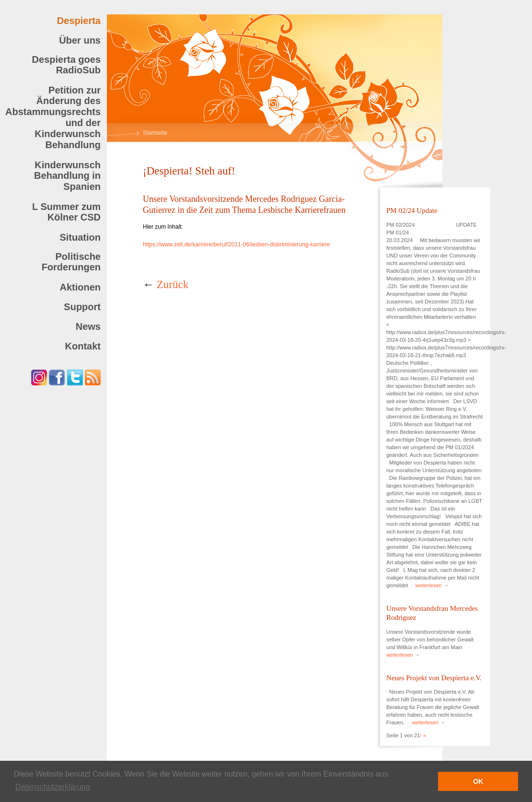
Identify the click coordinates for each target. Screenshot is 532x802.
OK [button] (478, 781)
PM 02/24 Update (412, 210)
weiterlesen (429, 585)
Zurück (173, 285)
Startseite (155, 133)
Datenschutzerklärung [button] (53, 787)
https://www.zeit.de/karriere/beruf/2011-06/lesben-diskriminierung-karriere (236, 244)
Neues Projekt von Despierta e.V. (434, 678)
